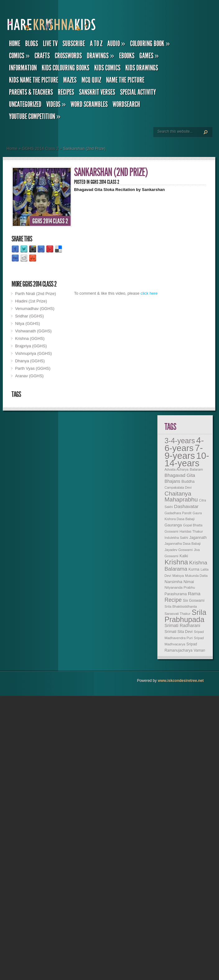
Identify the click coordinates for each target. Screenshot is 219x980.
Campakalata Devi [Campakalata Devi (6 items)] (178, 488)
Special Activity (138, 92)
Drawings (100, 56)
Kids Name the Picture (34, 80)
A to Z (96, 44)
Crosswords (68, 56)
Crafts (42, 56)
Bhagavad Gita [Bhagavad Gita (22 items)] (180, 475)
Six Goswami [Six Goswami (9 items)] (194, 601)
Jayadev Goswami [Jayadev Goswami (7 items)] (179, 550)
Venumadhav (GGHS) (35, 309)
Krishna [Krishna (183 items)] (176, 562)
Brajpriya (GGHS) (31, 346)
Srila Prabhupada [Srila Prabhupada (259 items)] (185, 616)
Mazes (70, 80)
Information (23, 68)
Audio (116, 44)
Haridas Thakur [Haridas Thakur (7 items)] (191, 531)
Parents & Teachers (31, 92)
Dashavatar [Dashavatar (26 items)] (186, 506)
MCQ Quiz (91, 80)
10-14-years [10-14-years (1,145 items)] (187, 459)
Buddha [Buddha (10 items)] (188, 482)
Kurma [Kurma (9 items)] (194, 569)
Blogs (32, 44)
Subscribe (74, 44)
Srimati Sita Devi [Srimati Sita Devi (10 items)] (179, 632)
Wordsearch (126, 104)
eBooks (127, 56)
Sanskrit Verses (97, 92)
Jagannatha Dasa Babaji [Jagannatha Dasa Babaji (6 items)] (183, 544)
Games (149, 56)
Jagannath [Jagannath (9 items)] (198, 538)
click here (149, 293)
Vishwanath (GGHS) (33, 331)
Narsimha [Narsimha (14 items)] (173, 582)
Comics (19, 56)
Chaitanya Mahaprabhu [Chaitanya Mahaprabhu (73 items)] (181, 497)
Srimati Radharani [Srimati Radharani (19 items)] (182, 626)
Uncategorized (25, 104)
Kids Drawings (142, 68)
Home (15, 44)
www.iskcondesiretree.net (181, 681)
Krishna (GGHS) (30, 338)
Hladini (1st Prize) (31, 301)
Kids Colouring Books (65, 68)
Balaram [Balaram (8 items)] (196, 469)
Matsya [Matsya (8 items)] (178, 576)
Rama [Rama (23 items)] (194, 594)
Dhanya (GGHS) (30, 361)
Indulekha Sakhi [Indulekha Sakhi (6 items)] (176, 538)
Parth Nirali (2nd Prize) (35, 294)
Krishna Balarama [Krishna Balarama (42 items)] (186, 566)
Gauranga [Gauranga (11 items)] (173, 525)
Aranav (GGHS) (29, 376)
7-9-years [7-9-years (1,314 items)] (184, 452)
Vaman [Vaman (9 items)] (200, 650)
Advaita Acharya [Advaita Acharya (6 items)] (177, 469)
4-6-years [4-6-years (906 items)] (184, 444)
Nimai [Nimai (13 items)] (189, 582)
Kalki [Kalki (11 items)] (184, 556)
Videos (56, 104)
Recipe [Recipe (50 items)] (173, 600)
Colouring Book (150, 44)
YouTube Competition (35, 117)
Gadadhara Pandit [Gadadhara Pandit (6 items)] (178, 513)
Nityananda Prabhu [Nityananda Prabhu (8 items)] (180, 588)
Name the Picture (125, 80)
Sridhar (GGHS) (29, 316)
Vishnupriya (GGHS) (33, 353)
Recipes (66, 92)
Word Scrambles (89, 104)
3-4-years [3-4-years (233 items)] (180, 441)
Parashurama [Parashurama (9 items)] (176, 594)
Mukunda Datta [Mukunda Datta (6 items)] (196, 576)
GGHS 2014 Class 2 (40, 148)
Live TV (50, 44)
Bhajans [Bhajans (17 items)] (172, 481)
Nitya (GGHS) (27, 323)
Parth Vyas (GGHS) (33, 368)
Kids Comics (107, 68)
